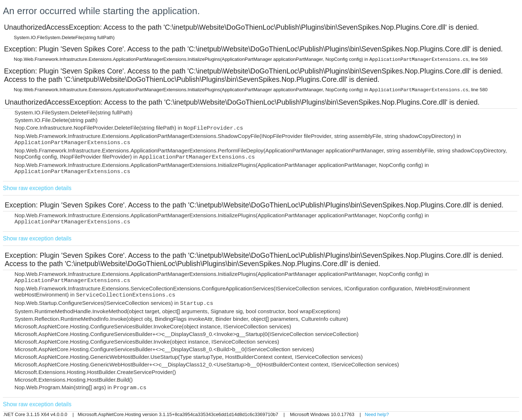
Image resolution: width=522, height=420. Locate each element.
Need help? (377, 414)
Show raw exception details (37, 188)
